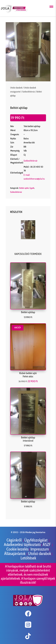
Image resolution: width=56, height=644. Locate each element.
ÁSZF (47, 545)
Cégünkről (14, 540)
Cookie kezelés (17, 549)
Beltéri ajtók (24, 188)
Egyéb (32, 188)
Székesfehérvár (29, 92)
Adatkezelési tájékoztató (22, 545)
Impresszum (40, 549)
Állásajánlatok (15, 554)
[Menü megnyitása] (51, 7)
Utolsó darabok (16, 88)
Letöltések (28, 558)
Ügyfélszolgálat (36, 540)
